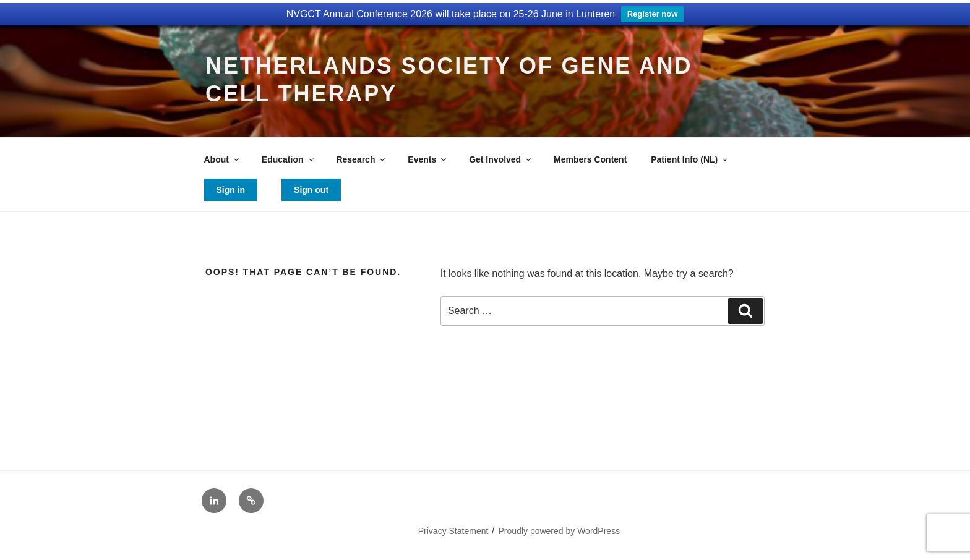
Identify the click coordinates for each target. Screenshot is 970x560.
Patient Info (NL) (690, 159)
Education (289, 159)
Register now (653, 14)
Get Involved (501, 159)
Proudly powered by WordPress (560, 531)
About (222, 159)
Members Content (590, 159)
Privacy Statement (453, 531)
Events (428, 159)
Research (361, 159)
